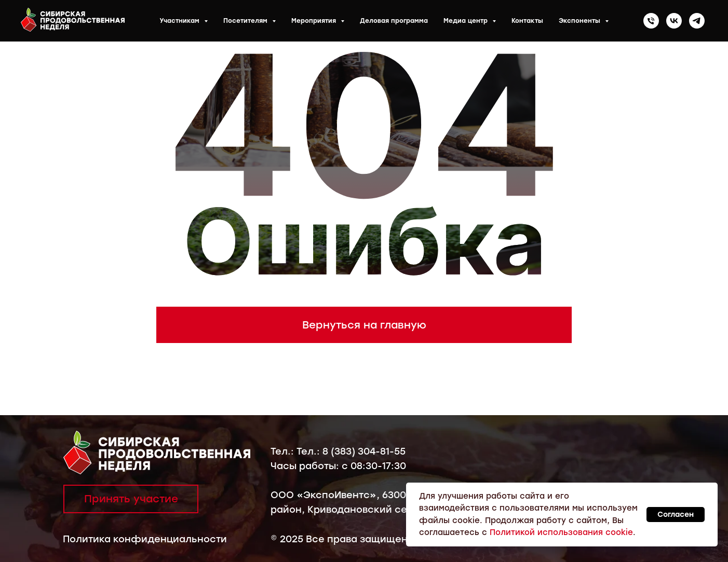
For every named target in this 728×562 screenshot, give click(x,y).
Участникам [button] (180, 21)
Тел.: (284, 451)
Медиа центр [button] (467, 21)
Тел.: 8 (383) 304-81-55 (351, 451)
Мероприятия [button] (315, 21)
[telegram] (697, 21)
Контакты (527, 21)
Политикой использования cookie (561, 532)
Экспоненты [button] (581, 21)
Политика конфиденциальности (145, 539)
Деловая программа (394, 21)
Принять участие (131, 499)
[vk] (674, 21)
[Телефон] (651, 21)
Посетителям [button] (246, 21)
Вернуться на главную (364, 325)
